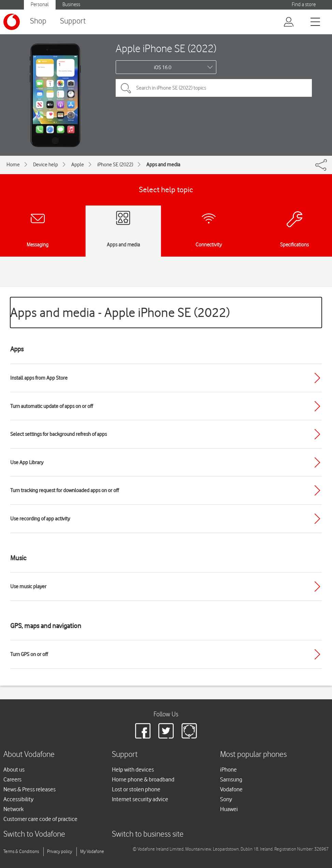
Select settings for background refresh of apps (59, 434)
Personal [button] (40, 5)
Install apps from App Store (39, 378)
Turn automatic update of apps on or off (52, 406)
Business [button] (71, 5)
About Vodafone (29, 755)
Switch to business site (148, 834)
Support (73, 21)
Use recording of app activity (40, 519)
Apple (78, 165)
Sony (226, 799)
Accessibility (18, 799)
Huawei (229, 809)
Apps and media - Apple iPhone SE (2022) (120, 312)
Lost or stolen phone (136, 789)
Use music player (28, 587)
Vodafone (231, 789)
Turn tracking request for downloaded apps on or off (64, 490)
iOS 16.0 (163, 67)
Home (13, 165)
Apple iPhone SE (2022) (166, 48)
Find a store (304, 5)
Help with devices (133, 770)
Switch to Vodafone (34, 834)
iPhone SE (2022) (115, 165)
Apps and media (163, 165)
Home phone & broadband (143, 779)
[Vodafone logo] (12, 22)
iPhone (228, 770)
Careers (12, 779)
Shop (38, 21)
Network (13, 809)
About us (14, 770)
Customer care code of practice (40, 819)
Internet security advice (140, 799)
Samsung (231, 779)
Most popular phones (253, 755)
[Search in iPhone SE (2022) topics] (214, 88)
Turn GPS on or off (29, 654)
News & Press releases (30, 789)
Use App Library (27, 462)
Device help (46, 165)
